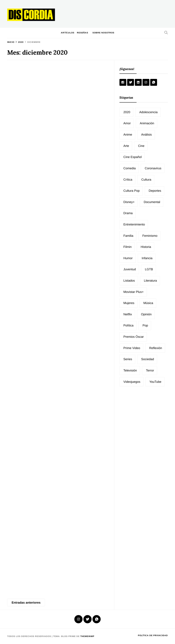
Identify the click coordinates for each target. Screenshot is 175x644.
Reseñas (83, 33)
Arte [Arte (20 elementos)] (126, 146)
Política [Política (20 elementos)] (128, 325)
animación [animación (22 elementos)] (147, 123)
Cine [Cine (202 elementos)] (141, 146)
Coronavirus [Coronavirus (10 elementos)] (153, 168)
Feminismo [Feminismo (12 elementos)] (150, 236)
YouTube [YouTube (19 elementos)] (155, 382)
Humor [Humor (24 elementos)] (128, 258)
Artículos (68, 33)
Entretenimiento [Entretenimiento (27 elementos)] (134, 224)
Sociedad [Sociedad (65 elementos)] (148, 359)
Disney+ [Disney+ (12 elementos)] (129, 202)
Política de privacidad (153, 635)
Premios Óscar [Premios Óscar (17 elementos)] (134, 337)
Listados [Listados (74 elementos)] (129, 281)
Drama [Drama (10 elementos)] (128, 213)
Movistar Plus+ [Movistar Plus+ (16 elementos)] (134, 292)
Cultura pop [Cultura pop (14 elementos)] (132, 191)
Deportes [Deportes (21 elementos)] (155, 191)
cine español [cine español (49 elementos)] (133, 157)
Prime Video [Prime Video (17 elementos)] (132, 348)
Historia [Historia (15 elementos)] (146, 247)
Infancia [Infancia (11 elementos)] (147, 258)
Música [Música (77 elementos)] (148, 303)
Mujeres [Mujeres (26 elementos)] (129, 303)
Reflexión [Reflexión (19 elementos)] (156, 348)
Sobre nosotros (103, 33)
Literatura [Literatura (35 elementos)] (150, 281)
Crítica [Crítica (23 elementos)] (128, 180)
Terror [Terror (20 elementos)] (150, 370)
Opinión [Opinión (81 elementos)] (146, 314)
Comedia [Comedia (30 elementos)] (130, 168)
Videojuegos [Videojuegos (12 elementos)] (132, 382)
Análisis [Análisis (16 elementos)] (146, 135)
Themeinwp (87, 636)
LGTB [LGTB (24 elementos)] (149, 269)
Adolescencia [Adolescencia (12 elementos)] (148, 112)
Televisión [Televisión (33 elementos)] (130, 370)
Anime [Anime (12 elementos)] (128, 135)
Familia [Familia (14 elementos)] (128, 236)
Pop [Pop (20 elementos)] (145, 325)
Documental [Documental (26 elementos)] (152, 202)
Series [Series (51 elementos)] (128, 359)
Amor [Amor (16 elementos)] (127, 123)
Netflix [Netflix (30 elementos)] (128, 314)
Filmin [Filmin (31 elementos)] (127, 247)
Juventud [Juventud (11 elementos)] (130, 269)
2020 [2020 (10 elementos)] (127, 112)
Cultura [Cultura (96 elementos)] (146, 180)
